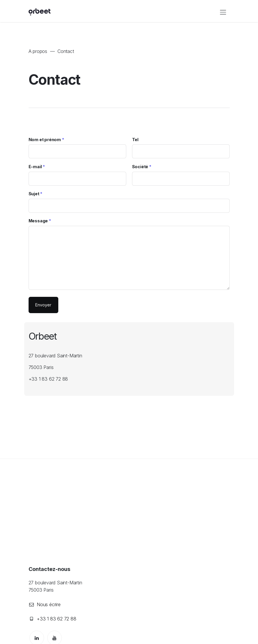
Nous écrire (49, 604)
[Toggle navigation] (223, 12)
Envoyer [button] (43, 305)
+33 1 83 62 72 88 (57, 619)
